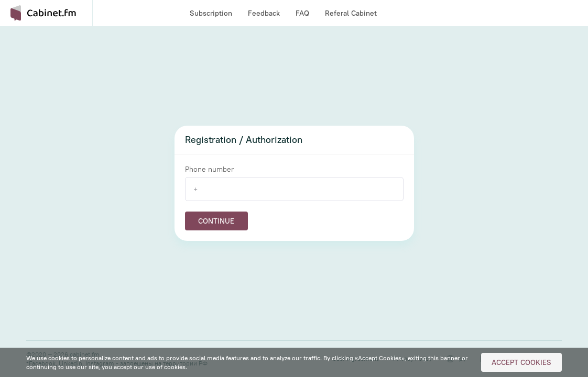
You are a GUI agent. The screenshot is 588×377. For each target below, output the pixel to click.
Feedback (264, 13)
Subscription (211, 13)
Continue (216, 221)
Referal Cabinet (351, 13)
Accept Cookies (521, 362)
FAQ (302, 13)
